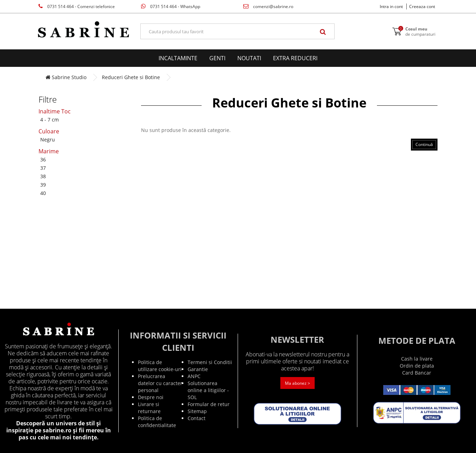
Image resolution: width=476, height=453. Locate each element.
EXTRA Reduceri (295, 58)
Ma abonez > (297, 383)
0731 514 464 (77, 6)
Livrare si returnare (149, 408)
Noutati (249, 58)
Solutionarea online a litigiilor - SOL (208, 390)
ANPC (194, 376)
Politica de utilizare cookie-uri (160, 366)
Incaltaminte (178, 58)
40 (43, 193)
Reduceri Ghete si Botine (131, 77)
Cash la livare (417, 359)
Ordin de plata (417, 366)
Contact (197, 418)
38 (43, 176)
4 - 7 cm (50, 120)
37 (43, 168)
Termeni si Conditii (210, 362)
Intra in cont (391, 6)
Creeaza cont (422, 6)
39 (43, 185)
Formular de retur (209, 404)
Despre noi (151, 397)
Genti (217, 58)
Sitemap (197, 411)
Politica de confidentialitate (157, 422)
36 (43, 159)
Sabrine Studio (66, 77)
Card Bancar (417, 373)
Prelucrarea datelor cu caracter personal (160, 383)
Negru (48, 140)
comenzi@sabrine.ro (268, 6)
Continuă (424, 144)
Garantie (198, 369)
